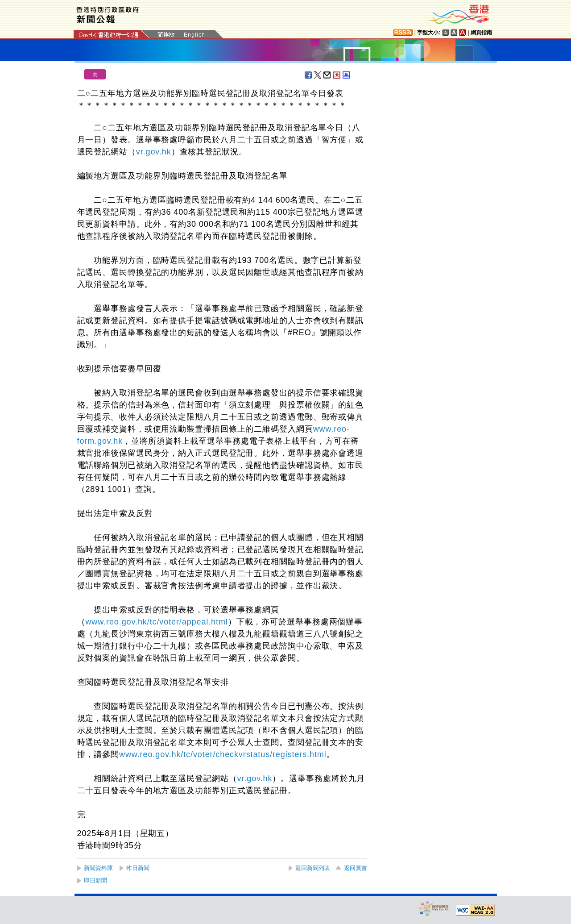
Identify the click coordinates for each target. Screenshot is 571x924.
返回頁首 (356, 868)
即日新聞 (95, 880)
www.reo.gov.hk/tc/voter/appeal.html (156, 622)
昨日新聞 (138, 868)
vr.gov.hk (154, 152)
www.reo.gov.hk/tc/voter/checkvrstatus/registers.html (223, 754)
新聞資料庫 (98, 868)
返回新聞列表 (313, 868)
